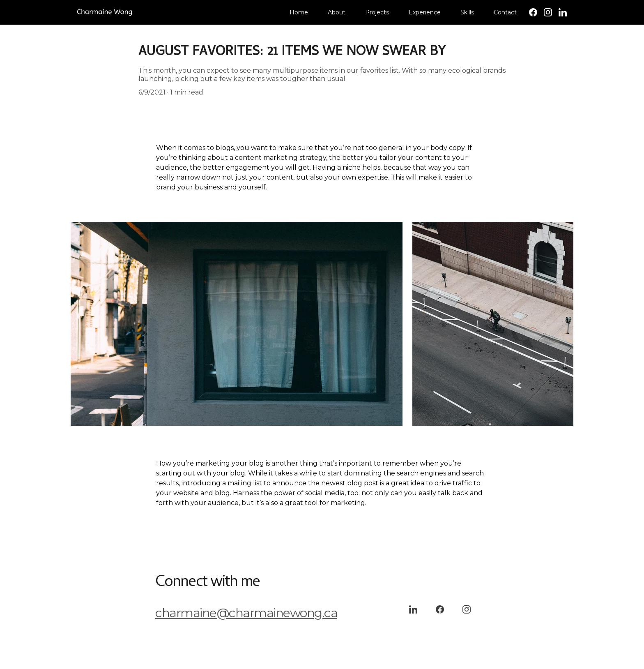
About (337, 12)
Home (299, 12)
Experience (425, 12)
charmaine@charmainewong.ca (246, 613)
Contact (505, 12)
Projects (377, 12)
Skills (467, 12)
